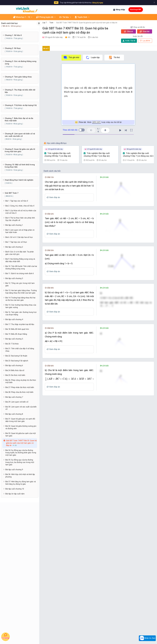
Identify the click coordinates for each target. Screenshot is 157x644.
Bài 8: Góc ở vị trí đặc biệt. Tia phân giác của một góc (20, 253)
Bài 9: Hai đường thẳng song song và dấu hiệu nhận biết (20, 260)
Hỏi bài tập (6, 636)
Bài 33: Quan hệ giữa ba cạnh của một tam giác (21, 435)
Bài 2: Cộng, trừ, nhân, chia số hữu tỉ (20, 206)
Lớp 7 (45, 23)
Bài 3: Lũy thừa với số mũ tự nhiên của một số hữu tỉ (21, 212)
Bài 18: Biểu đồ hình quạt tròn (17, 329)
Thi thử (114, 57)
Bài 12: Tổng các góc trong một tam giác (20, 284)
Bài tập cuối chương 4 (14, 319)
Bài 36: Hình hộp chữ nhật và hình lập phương (20, 476)
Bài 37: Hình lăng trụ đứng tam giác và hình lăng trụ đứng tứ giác (21, 483)
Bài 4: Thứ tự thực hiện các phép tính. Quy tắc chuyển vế (20, 219)
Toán (51, 23)
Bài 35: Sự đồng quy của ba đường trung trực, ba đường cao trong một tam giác (20, 462)
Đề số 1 (46, 48)
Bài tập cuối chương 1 (14, 225)
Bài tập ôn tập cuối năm (15, 494)
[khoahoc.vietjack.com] (27, 10)
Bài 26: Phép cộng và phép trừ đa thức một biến (21, 381)
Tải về (129, 41)
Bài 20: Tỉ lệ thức (12, 344)
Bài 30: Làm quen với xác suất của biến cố (21, 408)
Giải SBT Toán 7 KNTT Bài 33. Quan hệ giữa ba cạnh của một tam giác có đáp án (87, 23)
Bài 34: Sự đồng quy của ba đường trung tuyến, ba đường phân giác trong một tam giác (21, 453)
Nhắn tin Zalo (147, 638)
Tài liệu (65, 17)
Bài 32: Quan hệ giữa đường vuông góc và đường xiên (21, 427)
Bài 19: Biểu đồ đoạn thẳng (16, 334)
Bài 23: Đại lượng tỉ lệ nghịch (17, 361)
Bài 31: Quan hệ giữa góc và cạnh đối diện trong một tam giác (20, 420)
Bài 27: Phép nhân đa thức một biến (20, 387)
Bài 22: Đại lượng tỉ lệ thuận (16, 356)
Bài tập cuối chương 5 (14, 339)
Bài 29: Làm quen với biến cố (17, 402)
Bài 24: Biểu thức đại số (15, 370)
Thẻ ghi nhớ (71, 57)
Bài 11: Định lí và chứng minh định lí (20, 273)
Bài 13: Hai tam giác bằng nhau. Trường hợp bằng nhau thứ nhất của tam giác (21, 292)
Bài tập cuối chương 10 (15, 489)
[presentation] (107, 384)
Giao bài (145, 31)
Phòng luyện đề (46, 17)
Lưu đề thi (145, 41)
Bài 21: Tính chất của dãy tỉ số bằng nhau (20, 350)
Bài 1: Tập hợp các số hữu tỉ (17, 201)
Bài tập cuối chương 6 (14, 365)
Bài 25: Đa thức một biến (15, 375)
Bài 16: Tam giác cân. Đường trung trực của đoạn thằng (21, 313)
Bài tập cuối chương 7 (14, 397)
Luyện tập (93, 57)
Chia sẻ (129, 31)
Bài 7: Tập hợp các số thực (16, 242)
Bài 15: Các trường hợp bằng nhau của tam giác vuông (21, 306)
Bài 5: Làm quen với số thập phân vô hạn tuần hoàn (20, 231)
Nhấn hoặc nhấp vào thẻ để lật (98, 122)
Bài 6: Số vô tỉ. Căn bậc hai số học (19, 237)
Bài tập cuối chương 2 (14, 247)
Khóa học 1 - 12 (23, 17)
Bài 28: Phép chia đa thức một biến (19, 392)
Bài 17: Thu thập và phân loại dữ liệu (20, 324)
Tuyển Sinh (82, 17)
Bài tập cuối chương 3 (14, 278)
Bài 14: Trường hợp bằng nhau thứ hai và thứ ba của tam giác (20, 299)
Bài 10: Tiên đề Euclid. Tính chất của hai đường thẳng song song (21, 267)
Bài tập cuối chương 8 (14, 414)
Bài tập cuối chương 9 (14, 470)
